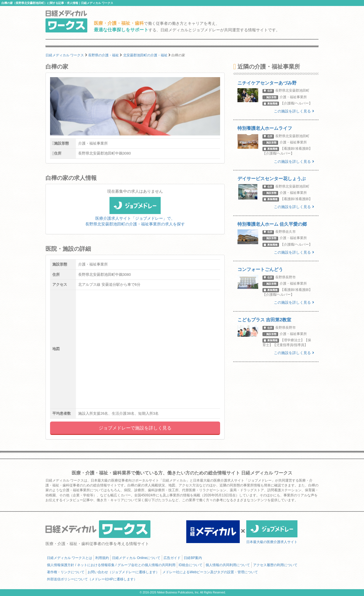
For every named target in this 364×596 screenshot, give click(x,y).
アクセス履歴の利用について (275, 565)
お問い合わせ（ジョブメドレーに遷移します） (123, 572)
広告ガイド (172, 558)
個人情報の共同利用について (228, 565)
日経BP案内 (193, 558)
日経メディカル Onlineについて (136, 558)
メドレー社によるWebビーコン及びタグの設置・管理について (210, 572)
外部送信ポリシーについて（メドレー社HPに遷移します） (92, 579)
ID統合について (191, 565)
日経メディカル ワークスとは (70, 558)
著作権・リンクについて (66, 572)
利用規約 (102, 558)
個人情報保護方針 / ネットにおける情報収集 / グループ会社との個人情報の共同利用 (111, 565)
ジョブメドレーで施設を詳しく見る (135, 428)
